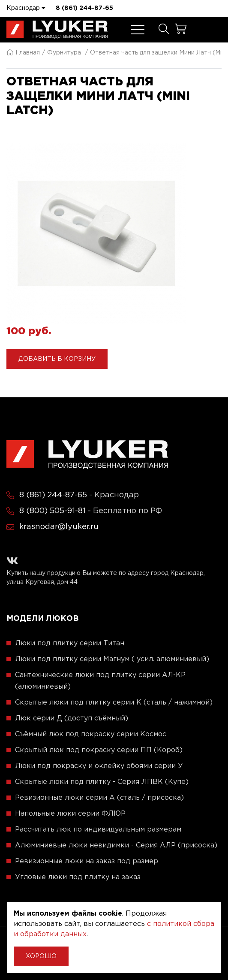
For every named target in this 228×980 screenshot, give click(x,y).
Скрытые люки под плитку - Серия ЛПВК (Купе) (102, 782)
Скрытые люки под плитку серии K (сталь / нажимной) (114, 703)
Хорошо (41, 956)
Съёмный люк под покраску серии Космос (91, 734)
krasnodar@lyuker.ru (59, 527)
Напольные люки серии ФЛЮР (70, 814)
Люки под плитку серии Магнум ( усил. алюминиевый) (112, 659)
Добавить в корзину (57, 359)
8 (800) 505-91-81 (52, 511)
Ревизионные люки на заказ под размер (87, 861)
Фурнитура (64, 53)
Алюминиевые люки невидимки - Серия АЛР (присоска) (116, 845)
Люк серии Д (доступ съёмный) (72, 718)
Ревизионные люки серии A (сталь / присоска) (99, 798)
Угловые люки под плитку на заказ (78, 877)
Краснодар (26, 8)
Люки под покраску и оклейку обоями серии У (99, 766)
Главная (23, 53)
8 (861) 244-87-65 (84, 8)
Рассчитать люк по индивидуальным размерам (98, 830)
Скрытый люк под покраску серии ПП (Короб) (99, 750)
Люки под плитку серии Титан (70, 643)
